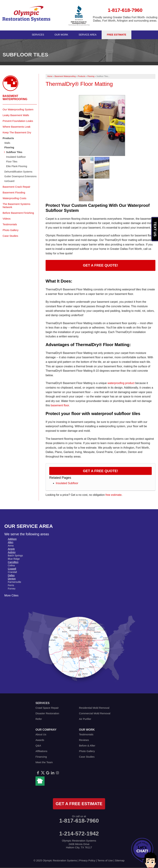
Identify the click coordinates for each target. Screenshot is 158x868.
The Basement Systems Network (16, 206)
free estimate (113, 495)
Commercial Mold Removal (95, 713)
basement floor (60, 405)
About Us (41, 734)
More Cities (11, 595)
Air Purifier (85, 719)
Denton (12, 579)
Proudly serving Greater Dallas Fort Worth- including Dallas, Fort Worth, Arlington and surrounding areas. (125, 19)
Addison (12, 539)
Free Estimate (116, 35)
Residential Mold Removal (94, 708)
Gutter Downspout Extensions (20, 176)
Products (8, 138)
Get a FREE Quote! (101, 471)
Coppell (12, 569)
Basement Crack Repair (16, 187)
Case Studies (10, 236)
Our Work (61, 35)
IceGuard (9, 181)
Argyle (11, 549)
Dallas (11, 575)
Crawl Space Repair (47, 708)
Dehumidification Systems (18, 172)
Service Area (88, 35)
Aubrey (12, 552)
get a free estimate (79, 804)
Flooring (9, 147)
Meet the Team (44, 762)
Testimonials (10, 224)
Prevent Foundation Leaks (18, 121)
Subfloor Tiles (14, 152)
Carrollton (13, 562)
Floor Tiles (12, 162)
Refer (39, 719)
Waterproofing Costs (14, 198)
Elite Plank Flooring (17, 166)
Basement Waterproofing (15, 98)
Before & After (87, 746)
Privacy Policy (87, 860)
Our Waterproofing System (18, 109)
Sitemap (120, 860)
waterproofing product (121, 383)
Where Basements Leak (17, 127)
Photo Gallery (11, 230)
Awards (40, 740)
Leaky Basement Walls (16, 115)
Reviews (84, 740)
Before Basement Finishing (18, 213)
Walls (7, 143)
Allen (11, 542)
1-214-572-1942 (79, 834)
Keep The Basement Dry (17, 132)
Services (38, 35)
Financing (41, 757)
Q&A (38, 746)
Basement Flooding (14, 192)
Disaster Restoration (47, 713)
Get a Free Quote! (101, 265)
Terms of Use (105, 860)
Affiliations (41, 751)
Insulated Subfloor (67, 483)
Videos (7, 219)
